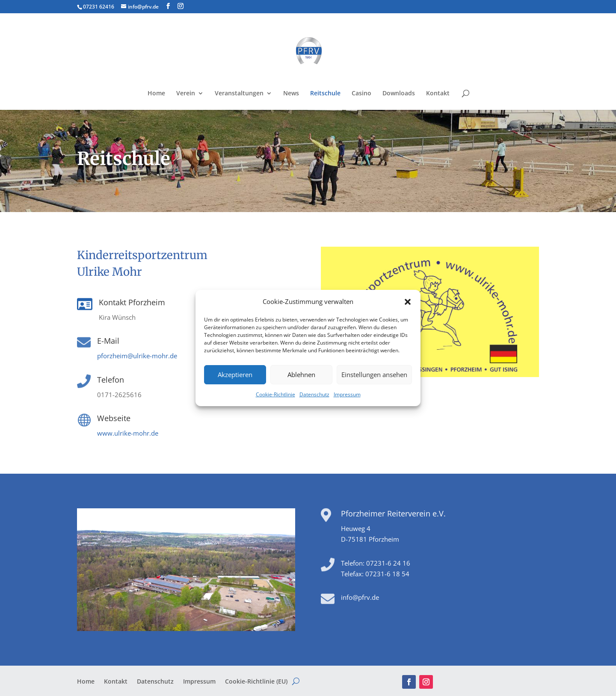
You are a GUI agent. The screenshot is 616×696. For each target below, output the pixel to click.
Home (156, 94)
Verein (186, 94)
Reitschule (325, 94)
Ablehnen (301, 375)
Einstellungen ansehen (374, 375)
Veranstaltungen (239, 94)
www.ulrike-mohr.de (128, 433)
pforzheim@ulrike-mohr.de (137, 356)
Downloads (399, 94)
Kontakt (438, 94)
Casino (361, 94)
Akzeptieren (235, 375)
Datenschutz (314, 394)
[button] (408, 302)
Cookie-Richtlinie (275, 394)
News (291, 94)
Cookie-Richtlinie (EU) (256, 682)
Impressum (347, 394)
